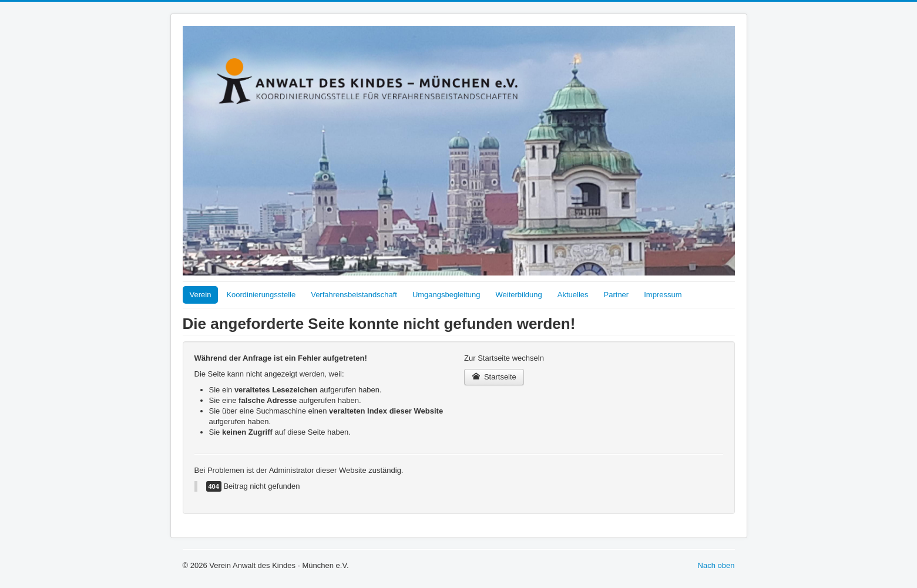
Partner (617, 295)
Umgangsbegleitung (446, 295)
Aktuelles (573, 295)
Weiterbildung (519, 295)
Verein (201, 295)
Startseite (494, 377)
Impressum (663, 295)
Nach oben (716, 565)
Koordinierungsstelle (261, 295)
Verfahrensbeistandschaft (354, 295)
